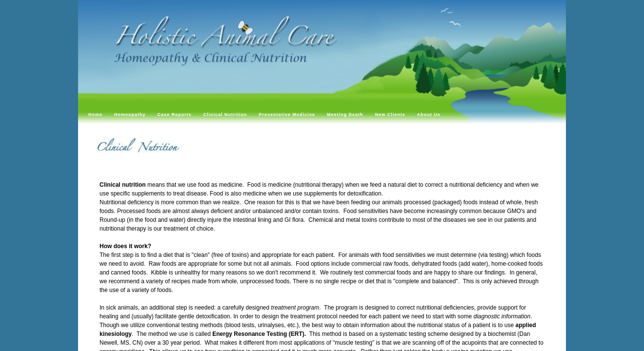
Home (95, 115)
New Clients (390, 115)
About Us (429, 115)
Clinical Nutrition (225, 115)
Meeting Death (345, 115)
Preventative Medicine (287, 115)
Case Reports (175, 115)
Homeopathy (130, 115)
